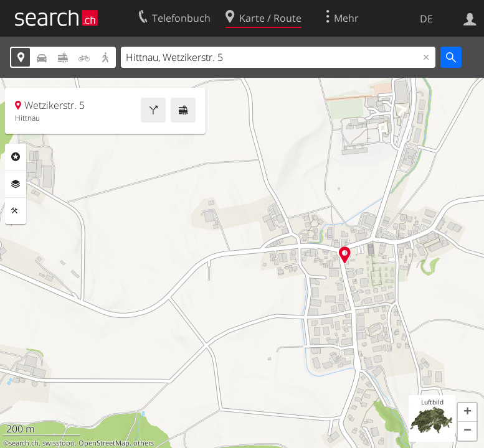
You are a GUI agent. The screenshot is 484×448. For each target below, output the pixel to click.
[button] (467, 413)
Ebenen (16, 184)
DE (426, 19)
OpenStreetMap (104, 443)
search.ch (24, 443)
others (144, 443)
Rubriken (16, 157)
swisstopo (59, 443)
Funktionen (16, 211)
